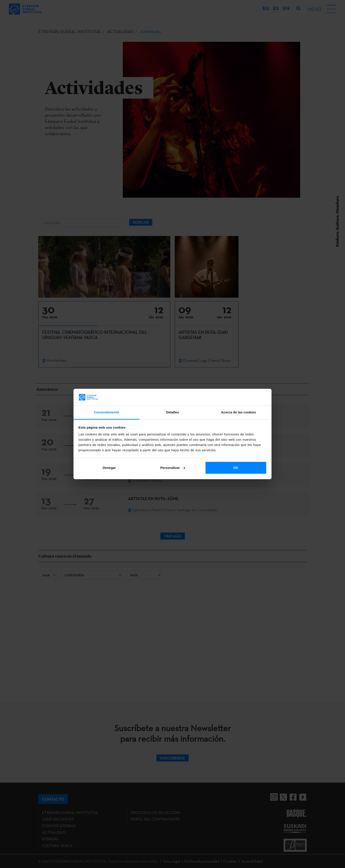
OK (236, 468)
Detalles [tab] (172, 412)
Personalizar (173, 468)
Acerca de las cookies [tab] (239, 412)
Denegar (109, 468)
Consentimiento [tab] (107, 412)
